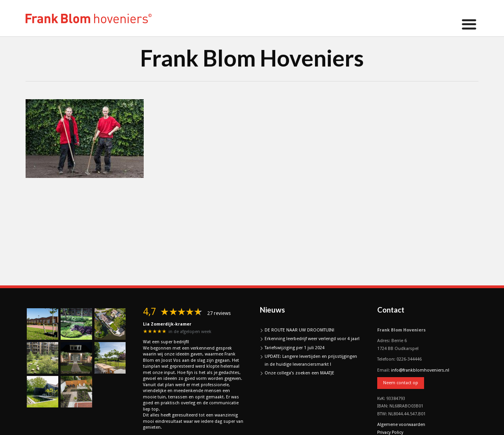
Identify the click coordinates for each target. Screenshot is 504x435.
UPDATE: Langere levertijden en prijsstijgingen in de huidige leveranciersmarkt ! (311, 360)
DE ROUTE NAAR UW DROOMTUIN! (299, 330)
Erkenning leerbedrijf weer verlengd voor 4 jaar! (312, 339)
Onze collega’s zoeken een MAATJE (299, 373)
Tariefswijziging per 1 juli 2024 (295, 348)
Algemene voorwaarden (401, 425)
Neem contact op (401, 383)
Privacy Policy (390, 432)
